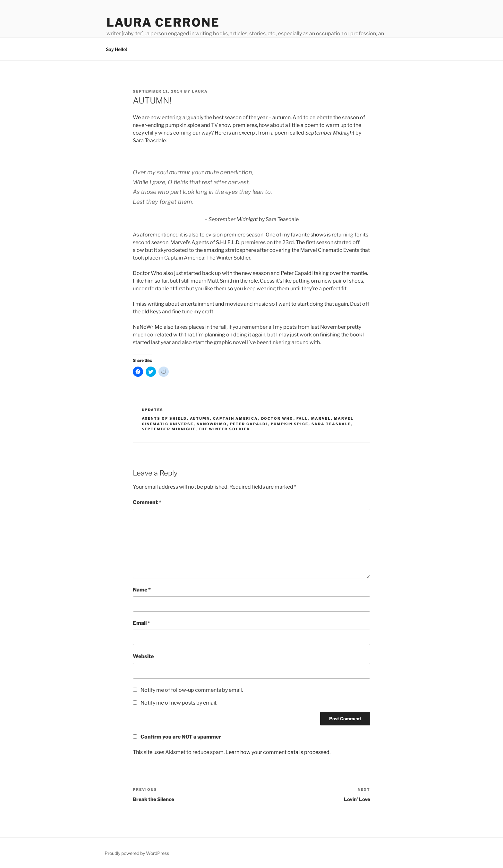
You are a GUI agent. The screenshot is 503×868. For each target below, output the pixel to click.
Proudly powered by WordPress (137, 853)
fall (302, 418)
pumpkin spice (290, 424)
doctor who (277, 418)
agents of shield (164, 418)
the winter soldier (224, 429)
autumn (200, 418)
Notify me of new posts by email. (179, 703)
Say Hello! (116, 49)
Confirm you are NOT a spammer (177, 737)
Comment (147, 502)
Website (143, 656)
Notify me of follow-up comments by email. (192, 690)
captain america (236, 418)
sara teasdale (331, 424)
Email (141, 623)
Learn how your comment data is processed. (278, 752)
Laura (200, 91)
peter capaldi (249, 424)
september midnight (169, 429)
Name (142, 590)
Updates (153, 410)
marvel (321, 418)
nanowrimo (212, 424)
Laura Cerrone (163, 22)
